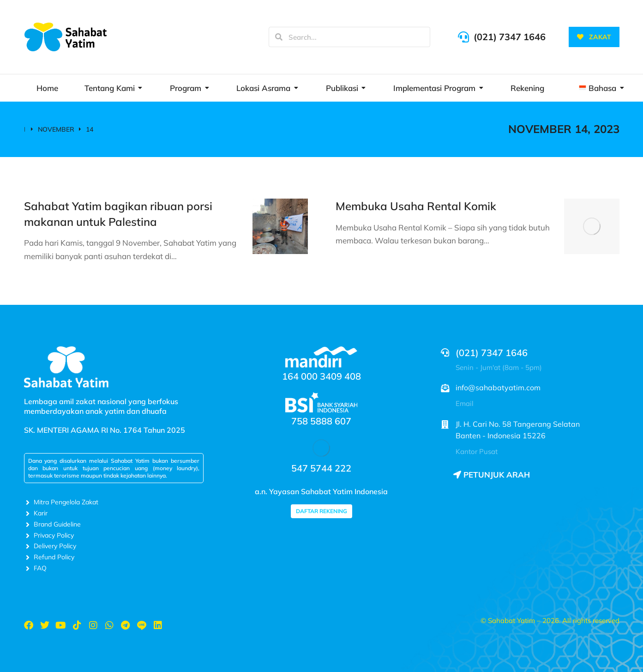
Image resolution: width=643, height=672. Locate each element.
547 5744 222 (321, 468)
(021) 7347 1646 (510, 37)
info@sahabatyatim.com (498, 387)
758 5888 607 (321, 421)
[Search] (279, 37)
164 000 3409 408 (321, 376)
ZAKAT (594, 37)
